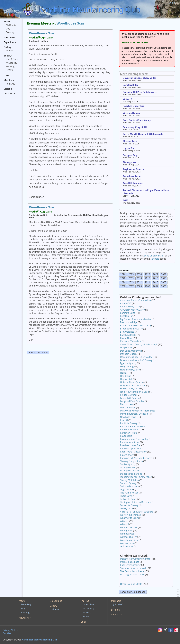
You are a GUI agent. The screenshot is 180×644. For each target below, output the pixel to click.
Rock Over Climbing (130, 565)
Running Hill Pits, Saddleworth (140, 92)
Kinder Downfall (129, 395)
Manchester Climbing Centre (135, 559)
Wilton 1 (124, 521)
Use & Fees (12, 59)
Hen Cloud (126, 376)
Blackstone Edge (129, 322)
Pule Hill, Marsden (133, 183)
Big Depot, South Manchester (136, 319)
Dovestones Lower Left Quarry (136, 360)
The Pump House (129, 493)
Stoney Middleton (129, 480)
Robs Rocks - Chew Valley (137, 120)
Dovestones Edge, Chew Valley (140, 78)
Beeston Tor (126, 316)
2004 (156, 286)
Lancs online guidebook (133, 592)
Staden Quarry (128, 464)
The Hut (8, 56)
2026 (123, 274)
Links (6, 75)
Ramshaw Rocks (132, 176)
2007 (131, 286)
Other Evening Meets (131, 584)
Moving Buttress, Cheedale (134, 414)
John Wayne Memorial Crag (134, 392)
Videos (9, 50)
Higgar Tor (128, 148)
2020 (123, 278)
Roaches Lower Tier (130, 445)
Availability (12, 63)
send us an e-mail (153, 256)
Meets (7, 21)
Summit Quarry (128, 483)
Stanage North (131, 162)
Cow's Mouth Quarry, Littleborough (143, 134)
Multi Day (11, 25)
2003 (164, 286)
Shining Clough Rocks (131, 461)
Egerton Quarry (128, 363)
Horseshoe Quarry (130, 389)
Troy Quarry (126, 508)
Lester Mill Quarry (130, 398)
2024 (139, 274)
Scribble (8, 89)
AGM (125, 200)
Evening (10, 32)
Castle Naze (126, 338)
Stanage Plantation (130, 471)
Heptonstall (126, 379)
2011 (147, 282)
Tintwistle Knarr (128, 499)
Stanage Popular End (131, 474)
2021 (164, 274)
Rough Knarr (127, 455)
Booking (10, 67)
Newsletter (10, 37)
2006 (139, 286)
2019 (131, 278)
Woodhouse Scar (70, 23)
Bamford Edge (131, 85)
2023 (147, 274)
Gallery (8, 47)
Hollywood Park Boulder (133, 385)
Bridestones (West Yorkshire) (135, 326)
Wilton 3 (127, 99)
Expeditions (10, 42)
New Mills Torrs (128, 417)
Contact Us (10, 94)
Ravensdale (126, 436)
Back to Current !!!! (38, 353)
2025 (131, 274)
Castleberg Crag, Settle (135, 127)
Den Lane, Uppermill (131, 351)
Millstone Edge (128, 408)
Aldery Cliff (126, 303)
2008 (123, 286)
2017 (147, 278)
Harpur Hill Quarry (130, 370)
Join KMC (11, 84)
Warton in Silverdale (131, 515)
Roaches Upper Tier (134, 106)
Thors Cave (126, 496)
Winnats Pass (127, 534)
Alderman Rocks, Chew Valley (135, 300)
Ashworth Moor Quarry (132, 310)
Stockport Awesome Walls (134, 568)
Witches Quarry (131, 113)
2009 (164, 282)
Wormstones (127, 543)
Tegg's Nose (126, 490)
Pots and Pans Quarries (133, 426)
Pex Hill (124, 420)
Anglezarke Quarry (133, 169)
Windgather (126, 531)
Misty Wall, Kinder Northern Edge (138, 411)
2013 (131, 282)
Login (172, 3)
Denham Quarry (129, 354)
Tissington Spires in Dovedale (136, 502)
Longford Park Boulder (132, 401)
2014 (123, 282)
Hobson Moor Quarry (131, 382)
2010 (156, 282)
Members (9, 80)
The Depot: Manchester (133, 571)
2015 (164, 278)
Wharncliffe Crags (129, 518)
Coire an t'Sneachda (131, 341)
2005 (147, 286)
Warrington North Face (132, 575)
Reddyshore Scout (130, 442)
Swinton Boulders (129, 486)
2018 (139, 278)
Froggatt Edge (130, 155)
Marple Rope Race (130, 562)
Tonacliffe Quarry (129, 505)
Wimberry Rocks (129, 527)
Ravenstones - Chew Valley (134, 439)
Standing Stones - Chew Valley (136, 477)
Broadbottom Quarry (131, 329)
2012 (139, 282)
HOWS (9, 70)
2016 (156, 278)
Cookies (7, 633)
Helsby (124, 373)
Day (8, 29)
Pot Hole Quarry (129, 423)
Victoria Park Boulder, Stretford (137, 512)
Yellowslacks (127, 546)
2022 (156, 274)
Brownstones (127, 332)
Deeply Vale (126, 348)
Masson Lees (130, 141)
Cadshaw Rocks (128, 335)
